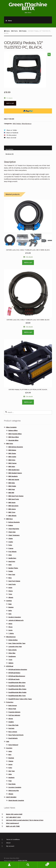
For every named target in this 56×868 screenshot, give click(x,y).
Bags (10, 604)
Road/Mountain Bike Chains (17, 689)
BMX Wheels (12, 516)
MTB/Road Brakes (14, 673)
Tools (10, 660)
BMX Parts (14, 31)
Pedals (11, 571)
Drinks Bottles (13, 640)
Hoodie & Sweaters (15, 617)
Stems (11, 591)
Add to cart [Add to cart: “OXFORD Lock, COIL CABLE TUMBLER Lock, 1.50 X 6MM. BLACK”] (28, 332)
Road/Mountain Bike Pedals (17, 692)
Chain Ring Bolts (14, 529)
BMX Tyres (12, 512)
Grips (10, 555)
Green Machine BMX (28, 6)
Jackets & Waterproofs (16, 620)
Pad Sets (11, 728)
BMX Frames (12, 463)
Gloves (11, 719)
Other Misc (12, 653)
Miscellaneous (27, 124)
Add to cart (10, 103)
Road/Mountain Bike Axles (17, 683)
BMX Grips (12, 467)
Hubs (10, 565)
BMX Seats (12, 503)
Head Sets (12, 562)
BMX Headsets (13, 476)
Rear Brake (12, 784)
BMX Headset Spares (15, 473)
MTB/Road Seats (14, 679)
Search (28, 865)
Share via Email (11, 138)
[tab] (28, 148)
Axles (10, 751)
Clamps (11, 761)
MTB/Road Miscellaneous (17, 676)
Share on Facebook (12, 133)
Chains (11, 539)
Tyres (10, 594)
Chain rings (12, 532)
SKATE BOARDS (11, 797)
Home (8, 31)
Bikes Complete (11, 427)
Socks (10, 630)
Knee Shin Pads (13, 725)
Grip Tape (12, 771)
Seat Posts (12, 584)
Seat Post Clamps (14, 581)
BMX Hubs (12, 483)
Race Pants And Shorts (16, 735)
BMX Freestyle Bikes (15, 434)
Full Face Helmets (14, 715)
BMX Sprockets (13, 506)
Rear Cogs (12, 575)
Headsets (11, 778)
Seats (10, 588)
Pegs (10, 781)
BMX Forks (12, 460)
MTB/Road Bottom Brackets (18, 670)
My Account (9, 865)
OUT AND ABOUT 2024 (13, 817)
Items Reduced (13, 745)
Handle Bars (12, 558)
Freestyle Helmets (14, 712)
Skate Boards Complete (16, 800)
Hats (10, 614)
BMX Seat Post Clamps (16, 496)
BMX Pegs (12, 489)
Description (9, 149)
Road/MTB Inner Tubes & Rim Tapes (20, 699)
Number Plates (13, 568)
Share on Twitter (12, 130)
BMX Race (9, 519)
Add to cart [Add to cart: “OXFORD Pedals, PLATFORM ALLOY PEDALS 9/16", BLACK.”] (28, 402)
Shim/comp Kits (14, 791)
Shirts (10, 624)
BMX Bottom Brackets (16, 447)
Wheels (11, 597)
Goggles (11, 722)
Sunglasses (12, 656)
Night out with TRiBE (13, 826)
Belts (10, 611)
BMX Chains (12, 453)
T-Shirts (11, 633)
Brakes (11, 525)
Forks (10, 545)
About (8, 843)
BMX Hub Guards (14, 480)
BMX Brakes (12, 450)
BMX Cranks (12, 457)
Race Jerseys (13, 732)
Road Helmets (13, 738)
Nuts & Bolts (12, 650)
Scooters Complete (15, 787)
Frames (11, 548)
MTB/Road (10, 666)
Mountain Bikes (13, 440)
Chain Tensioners (14, 535)
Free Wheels (12, 552)
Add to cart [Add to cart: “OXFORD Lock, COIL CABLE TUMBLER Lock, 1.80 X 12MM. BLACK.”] (28, 262)
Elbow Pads (12, 709)
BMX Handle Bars (14, 470)
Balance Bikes (13, 430)
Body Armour (13, 706)
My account (10, 846)
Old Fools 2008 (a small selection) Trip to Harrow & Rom (25, 820)
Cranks (11, 542)
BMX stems (12, 509)
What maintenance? (13, 823)
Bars (10, 755)
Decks (10, 764)
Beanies (11, 607)
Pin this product (11, 135)
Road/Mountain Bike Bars (17, 686)
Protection (10, 702)
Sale (8, 742)
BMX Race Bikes (14, 437)
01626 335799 (22, 861)
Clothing (9, 601)
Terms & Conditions (13, 839)
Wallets (11, 663)
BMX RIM (11, 493)
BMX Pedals (23, 31)
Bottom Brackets (14, 522)
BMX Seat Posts (14, 499)
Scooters (9, 748)
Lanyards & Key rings (15, 647)
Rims (10, 578)
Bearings (11, 758)
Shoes (10, 627)
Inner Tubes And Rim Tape (17, 643)
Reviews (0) (10, 154)
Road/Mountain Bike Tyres (17, 696)
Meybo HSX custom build (14, 814)
